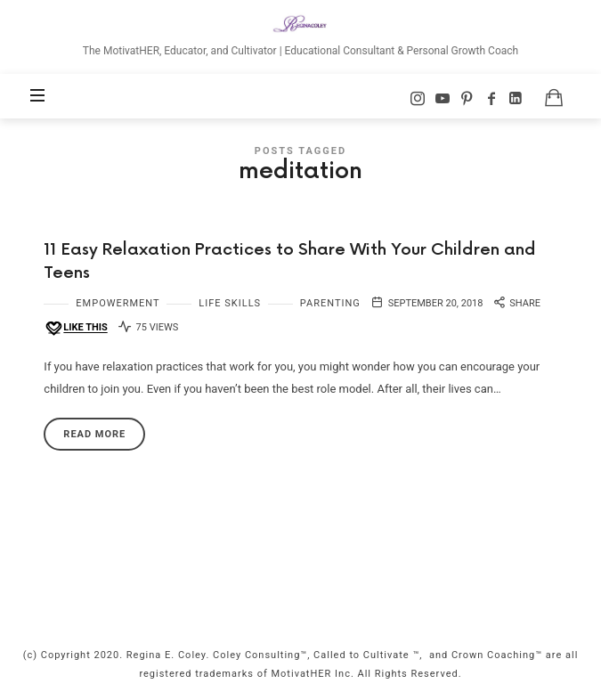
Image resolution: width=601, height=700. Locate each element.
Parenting (330, 303)
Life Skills (230, 303)
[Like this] (75, 328)
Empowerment (118, 303)
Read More (94, 434)
